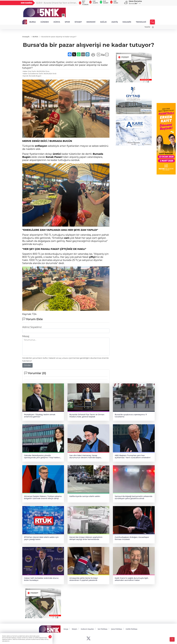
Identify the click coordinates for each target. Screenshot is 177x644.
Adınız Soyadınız (32, 327)
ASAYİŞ (115, 22)
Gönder (27, 365)
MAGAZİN (127, 22)
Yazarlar (147, 27)
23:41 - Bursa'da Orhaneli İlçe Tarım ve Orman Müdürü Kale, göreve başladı (56, 3)
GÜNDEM (45, 22)
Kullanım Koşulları (87, 629)
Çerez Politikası (116, 629)
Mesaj (26, 336)
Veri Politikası (103, 629)
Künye (66, 629)
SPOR (67, 22)
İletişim (75, 629)
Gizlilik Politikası (132, 629)
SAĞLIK (103, 22)
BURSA (33, 22)
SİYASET (78, 22)
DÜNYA (57, 22)
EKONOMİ (91, 22)
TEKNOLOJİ (141, 22)
